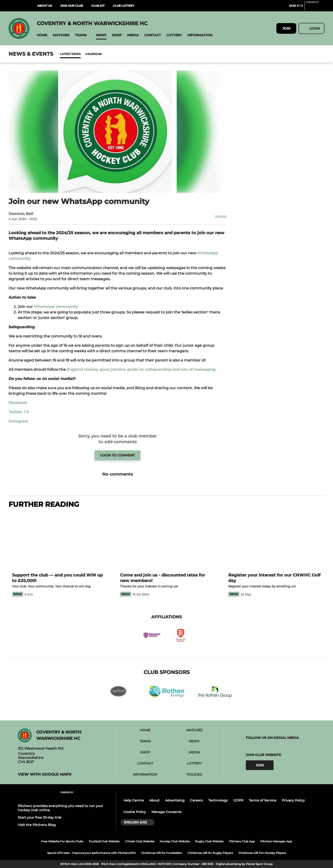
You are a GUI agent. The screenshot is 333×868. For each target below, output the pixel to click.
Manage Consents (166, 812)
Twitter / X (19, 412)
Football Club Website (104, 841)
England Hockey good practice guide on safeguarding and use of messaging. (141, 369)
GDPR (238, 800)
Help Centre (134, 800)
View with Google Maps (45, 774)
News (65, 54)
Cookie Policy (135, 812)
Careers (196, 800)
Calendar (82, 54)
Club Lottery (124, 6)
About (154, 800)
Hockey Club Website (175, 841)
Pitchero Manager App (276, 841)
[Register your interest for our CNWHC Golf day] (275, 541)
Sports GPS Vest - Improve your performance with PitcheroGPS (91, 853)
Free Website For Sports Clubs (62, 841)
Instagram (18, 421)
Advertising (175, 800)
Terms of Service (263, 800)
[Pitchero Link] (315, 8)
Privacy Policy (293, 800)
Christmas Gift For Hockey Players (262, 853)
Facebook (18, 403)
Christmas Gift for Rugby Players (210, 853)
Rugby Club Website (209, 841)
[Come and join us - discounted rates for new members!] (166, 541)
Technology (218, 800)
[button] (42, 35)
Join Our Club (72, 6)
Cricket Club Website (140, 841)
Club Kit (98, 6)
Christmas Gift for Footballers (162, 853)
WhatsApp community (56, 307)
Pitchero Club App (242, 841)
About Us (45, 6)
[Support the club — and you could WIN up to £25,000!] (58, 541)
